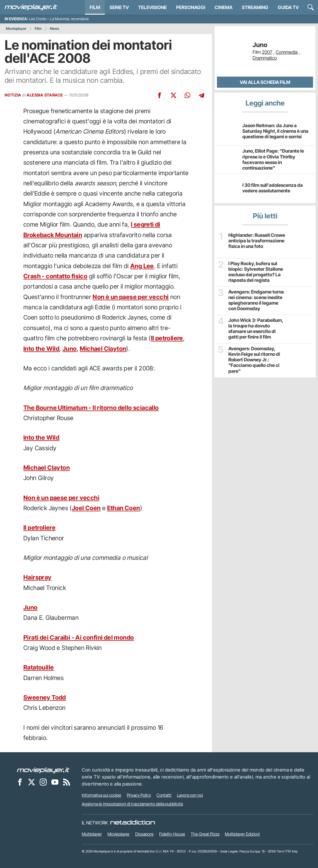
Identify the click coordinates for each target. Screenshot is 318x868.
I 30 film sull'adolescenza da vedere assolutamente (273, 188)
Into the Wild (41, 349)
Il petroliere (167, 338)
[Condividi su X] (173, 95)
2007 (267, 52)
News (54, 29)
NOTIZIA (13, 95)
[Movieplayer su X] (32, 782)
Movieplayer (16, 29)
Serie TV (119, 7)
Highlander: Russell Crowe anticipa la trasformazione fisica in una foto (257, 241)
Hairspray (38, 577)
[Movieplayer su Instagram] (43, 782)
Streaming (255, 7)
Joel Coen (86, 508)
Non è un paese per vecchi (131, 297)
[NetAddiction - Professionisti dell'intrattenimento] (133, 823)
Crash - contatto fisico (55, 276)
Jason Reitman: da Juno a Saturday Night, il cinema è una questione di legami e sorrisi (275, 131)
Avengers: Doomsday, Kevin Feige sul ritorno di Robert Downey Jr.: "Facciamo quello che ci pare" (254, 360)
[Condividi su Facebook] (159, 95)
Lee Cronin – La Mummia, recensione (59, 19)
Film (95, 7)
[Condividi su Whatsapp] (187, 95)
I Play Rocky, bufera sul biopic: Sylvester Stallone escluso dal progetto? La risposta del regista (256, 272)
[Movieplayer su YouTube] (55, 782)
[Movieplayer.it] (31, 7)
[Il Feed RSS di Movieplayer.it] (67, 782)
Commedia (287, 52)
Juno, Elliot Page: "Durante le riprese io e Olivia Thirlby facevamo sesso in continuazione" (273, 159)
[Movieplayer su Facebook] (20, 782)
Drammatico (265, 58)
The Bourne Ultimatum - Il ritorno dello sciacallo (91, 408)
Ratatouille (39, 667)
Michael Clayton (103, 349)
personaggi (191, 7)
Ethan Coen (124, 508)
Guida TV (288, 7)
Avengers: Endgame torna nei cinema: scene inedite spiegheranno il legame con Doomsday (256, 300)
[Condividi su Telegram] (201, 95)
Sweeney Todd (45, 697)
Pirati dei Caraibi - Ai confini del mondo (79, 637)
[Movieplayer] (43, 770)
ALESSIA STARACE (45, 95)
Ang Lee (142, 266)
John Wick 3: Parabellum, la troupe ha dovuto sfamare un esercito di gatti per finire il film (256, 329)
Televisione (152, 7)
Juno (70, 349)
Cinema (224, 7)
